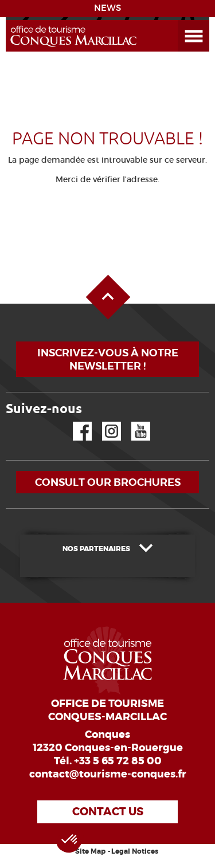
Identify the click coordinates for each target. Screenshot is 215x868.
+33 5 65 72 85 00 (118, 761)
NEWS (107, 8)
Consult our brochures (108, 482)
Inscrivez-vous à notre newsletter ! (108, 359)
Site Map (90, 851)
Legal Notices (135, 851)
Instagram (103, 422)
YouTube (133, 422)
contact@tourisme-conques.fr (108, 774)
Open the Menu (181, 20)
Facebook (75, 422)
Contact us (108, 812)
